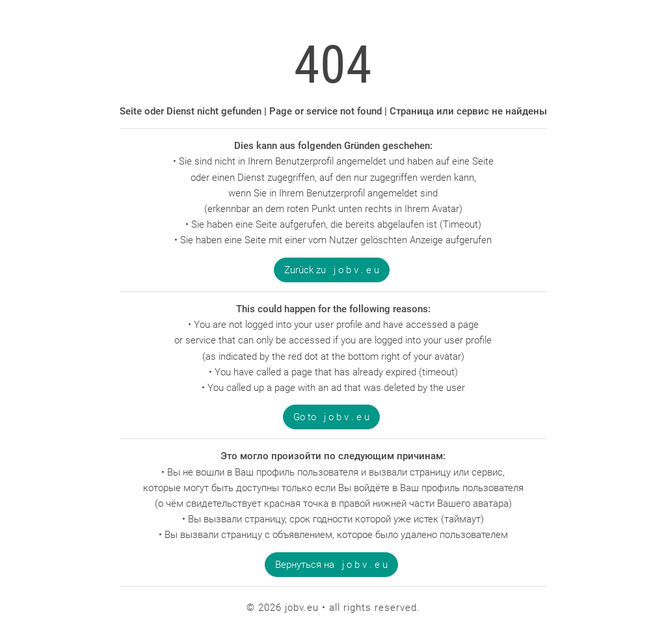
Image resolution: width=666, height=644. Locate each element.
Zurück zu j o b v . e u (332, 270)
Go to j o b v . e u (331, 417)
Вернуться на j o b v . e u (331, 565)
